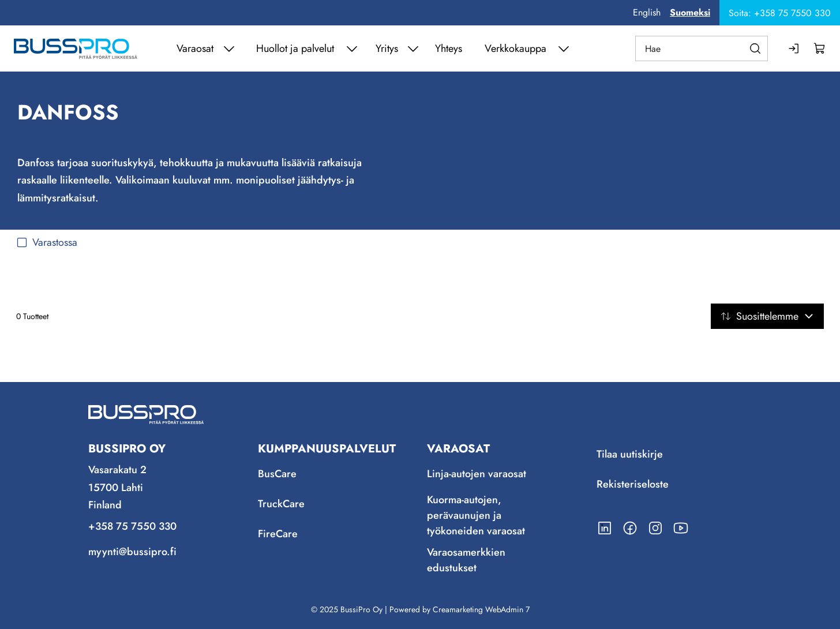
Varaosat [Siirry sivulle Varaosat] (195, 48)
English (647, 12)
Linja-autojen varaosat (477, 474)
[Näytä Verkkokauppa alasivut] (564, 48)
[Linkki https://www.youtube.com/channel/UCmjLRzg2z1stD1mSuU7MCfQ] (681, 528)
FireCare (278, 534)
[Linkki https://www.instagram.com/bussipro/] (655, 528)
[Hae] (702, 48)
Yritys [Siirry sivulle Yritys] (387, 48)
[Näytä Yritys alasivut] (413, 48)
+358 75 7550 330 (132, 526)
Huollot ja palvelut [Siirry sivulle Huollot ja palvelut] (295, 48)
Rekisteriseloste (633, 484)
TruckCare (281, 504)
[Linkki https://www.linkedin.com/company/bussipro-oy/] (605, 528)
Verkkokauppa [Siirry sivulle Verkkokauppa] (515, 48)
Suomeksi (690, 12)
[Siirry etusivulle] (76, 48)
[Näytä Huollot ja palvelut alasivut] (352, 48)
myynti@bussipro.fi (132, 552)
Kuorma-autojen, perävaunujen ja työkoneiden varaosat (476, 515)
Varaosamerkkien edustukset (466, 560)
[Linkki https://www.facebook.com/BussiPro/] (630, 528)
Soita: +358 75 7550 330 (780, 13)
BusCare (277, 474)
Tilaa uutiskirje (630, 454)
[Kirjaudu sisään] (794, 48)
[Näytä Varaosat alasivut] (229, 48)
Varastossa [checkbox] (47, 242)
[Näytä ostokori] (820, 48)
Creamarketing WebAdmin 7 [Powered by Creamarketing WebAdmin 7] (481, 609)
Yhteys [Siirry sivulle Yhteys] (449, 48)
